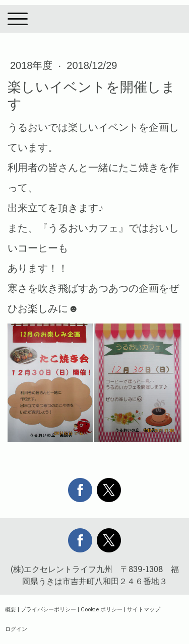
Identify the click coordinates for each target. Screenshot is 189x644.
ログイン (16, 629)
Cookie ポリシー (102, 609)
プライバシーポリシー (48, 609)
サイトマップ (144, 609)
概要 (11, 609)
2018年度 (33, 65)
